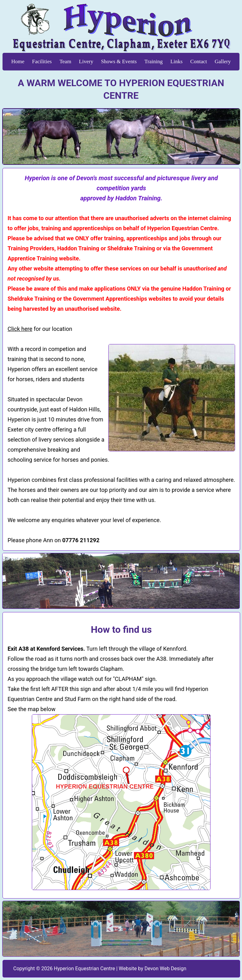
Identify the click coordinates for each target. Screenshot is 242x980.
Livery (86, 61)
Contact (199, 61)
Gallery (223, 61)
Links (177, 61)
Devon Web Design (166, 969)
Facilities (42, 61)
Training (153, 61)
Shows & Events (119, 61)
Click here (20, 329)
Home (18, 61)
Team (66, 61)
